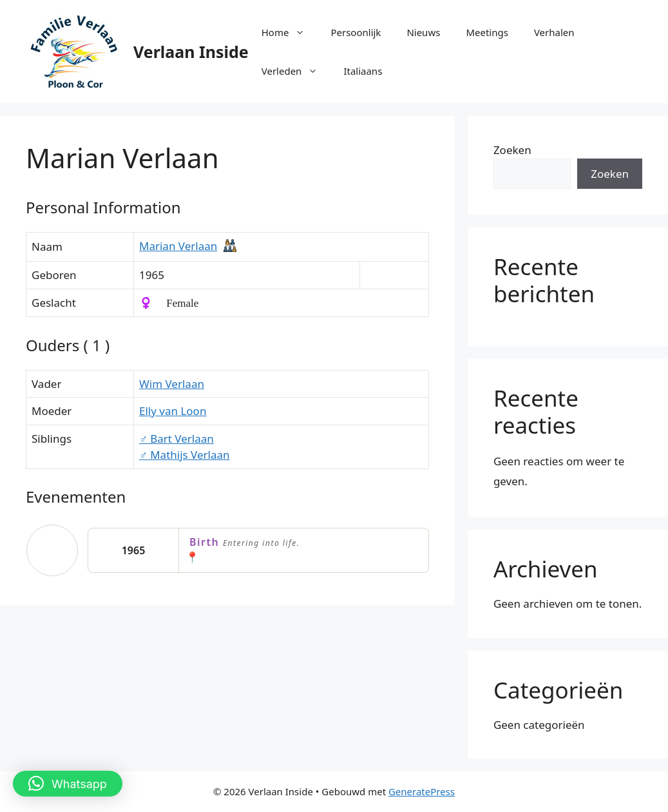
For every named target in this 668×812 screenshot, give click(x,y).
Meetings (487, 32)
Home (290, 32)
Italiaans (363, 71)
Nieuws (423, 32)
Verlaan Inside (191, 52)
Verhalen (554, 32)
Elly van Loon (173, 411)
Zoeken (512, 150)
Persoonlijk (356, 32)
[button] (68, 784)
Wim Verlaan (172, 384)
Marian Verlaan (178, 246)
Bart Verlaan (177, 439)
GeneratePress (422, 791)
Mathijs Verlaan (185, 455)
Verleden (296, 71)
